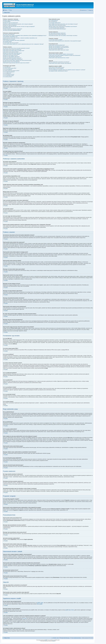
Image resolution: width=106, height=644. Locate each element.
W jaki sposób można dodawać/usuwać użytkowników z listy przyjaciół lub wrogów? (65, 41)
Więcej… (6, 10)
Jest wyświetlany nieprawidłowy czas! (10, 37)
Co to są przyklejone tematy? (9, 74)
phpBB (46, 640)
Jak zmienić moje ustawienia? (9, 34)
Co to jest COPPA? (7, 22)
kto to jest (24, 618)
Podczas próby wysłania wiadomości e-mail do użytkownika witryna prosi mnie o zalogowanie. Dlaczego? (23, 44)
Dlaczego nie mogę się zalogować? (10, 25)
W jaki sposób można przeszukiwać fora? (57, 45)
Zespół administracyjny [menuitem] (65, 638)
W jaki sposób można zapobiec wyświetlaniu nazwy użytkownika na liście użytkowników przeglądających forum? (25, 36)
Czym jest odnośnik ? (57, 29)
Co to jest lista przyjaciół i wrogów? (56, 40)
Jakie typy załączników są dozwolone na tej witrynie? (59, 62)
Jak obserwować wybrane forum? (55, 57)
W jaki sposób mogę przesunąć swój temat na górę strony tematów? (16, 63)
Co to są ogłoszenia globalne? (9, 72)
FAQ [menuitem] (11, 10)
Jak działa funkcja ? (12, 30)
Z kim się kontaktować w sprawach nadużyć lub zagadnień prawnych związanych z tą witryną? (67, 70)
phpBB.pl (54, 641)
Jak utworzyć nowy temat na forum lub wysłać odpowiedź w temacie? (16, 48)
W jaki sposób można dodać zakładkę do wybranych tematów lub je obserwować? (65, 55)
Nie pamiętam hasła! (7, 28)
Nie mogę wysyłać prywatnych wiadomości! (57, 33)
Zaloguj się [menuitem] (91, 10)
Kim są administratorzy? (53, 20)
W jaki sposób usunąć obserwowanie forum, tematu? (59, 58)
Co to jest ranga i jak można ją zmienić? (11, 43)
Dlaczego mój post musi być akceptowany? (11, 62)
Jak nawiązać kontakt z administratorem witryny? (58, 71)
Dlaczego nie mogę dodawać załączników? (11, 57)
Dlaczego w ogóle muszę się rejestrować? (11, 20)
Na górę (6, 88)
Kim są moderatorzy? (53, 22)
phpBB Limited (40, 603)
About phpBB (40, 604)
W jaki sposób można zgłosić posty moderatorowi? (13, 59)
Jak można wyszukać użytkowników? (56, 49)
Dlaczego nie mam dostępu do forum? (10, 56)
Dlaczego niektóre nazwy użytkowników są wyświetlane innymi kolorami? (63, 26)
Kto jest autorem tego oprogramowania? (57, 67)
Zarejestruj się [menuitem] (84, 10)
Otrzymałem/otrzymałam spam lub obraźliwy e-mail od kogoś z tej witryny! (63, 36)
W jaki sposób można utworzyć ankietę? (11, 52)
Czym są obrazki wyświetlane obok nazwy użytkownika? (14, 40)
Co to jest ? (57, 28)
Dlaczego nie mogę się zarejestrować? (10, 23)
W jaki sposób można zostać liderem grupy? (57, 25)
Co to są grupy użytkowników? (55, 23)
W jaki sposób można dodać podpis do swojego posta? (14, 51)
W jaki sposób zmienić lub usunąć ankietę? (11, 54)
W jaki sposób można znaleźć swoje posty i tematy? (59, 50)
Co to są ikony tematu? (7, 77)
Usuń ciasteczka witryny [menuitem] (76, 638)
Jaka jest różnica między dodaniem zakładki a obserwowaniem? (61, 54)
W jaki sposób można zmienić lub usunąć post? (12, 49)
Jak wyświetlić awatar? (7, 42)
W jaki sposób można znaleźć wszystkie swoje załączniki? (60, 63)
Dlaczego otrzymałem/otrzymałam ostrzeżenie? (12, 58)
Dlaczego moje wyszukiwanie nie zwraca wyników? (59, 46)
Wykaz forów (7, 638)
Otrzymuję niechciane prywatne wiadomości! (57, 34)
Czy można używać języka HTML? (10, 68)
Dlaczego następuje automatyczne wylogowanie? (13, 29)
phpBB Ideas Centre (70, 610)
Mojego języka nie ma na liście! (9, 39)
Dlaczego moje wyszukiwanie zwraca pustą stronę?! (59, 48)
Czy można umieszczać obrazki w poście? (11, 71)
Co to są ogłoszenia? (7, 73)
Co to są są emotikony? (8, 69)
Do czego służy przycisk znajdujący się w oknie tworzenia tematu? (17, 60)
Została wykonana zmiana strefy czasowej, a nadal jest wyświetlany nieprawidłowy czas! (20, 38)
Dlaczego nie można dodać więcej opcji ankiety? (12, 53)
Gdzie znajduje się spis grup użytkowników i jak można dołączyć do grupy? (63, 24)
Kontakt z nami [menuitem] (56, 638)
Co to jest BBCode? (7, 67)
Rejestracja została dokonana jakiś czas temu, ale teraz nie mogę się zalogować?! (19, 26)
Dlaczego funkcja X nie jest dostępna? (56, 69)
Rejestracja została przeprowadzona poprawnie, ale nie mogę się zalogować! (18, 24)
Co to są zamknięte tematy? (8, 76)
